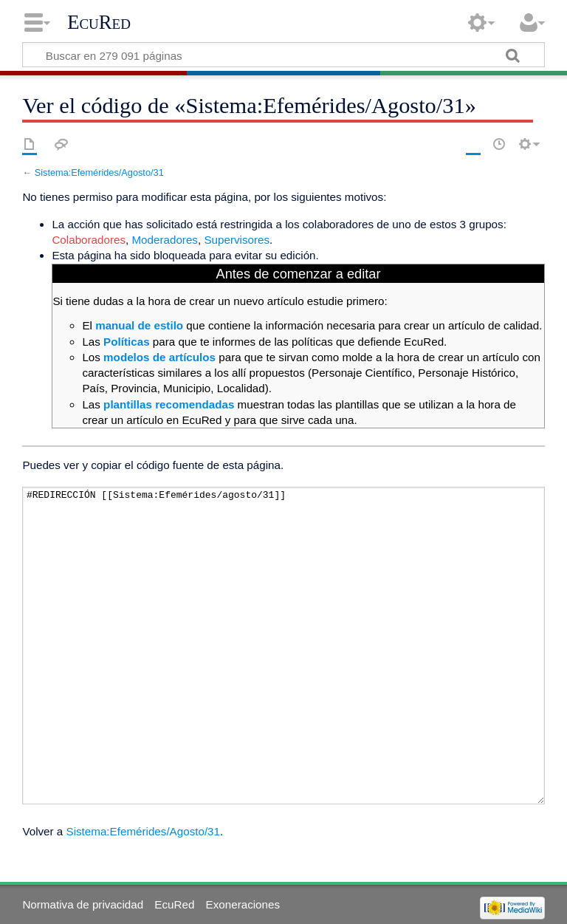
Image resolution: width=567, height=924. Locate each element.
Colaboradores (89, 240)
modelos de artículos (159, 357)
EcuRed (99, 22)
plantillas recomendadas (169, 404)
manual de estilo (139, 325)
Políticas (126, 342)
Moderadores (165, 240)
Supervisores (237, 240)
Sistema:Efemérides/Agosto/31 (99, 172)
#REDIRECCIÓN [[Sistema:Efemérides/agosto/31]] (283, 646)
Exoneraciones (243, 904)
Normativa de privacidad (83, 904)
